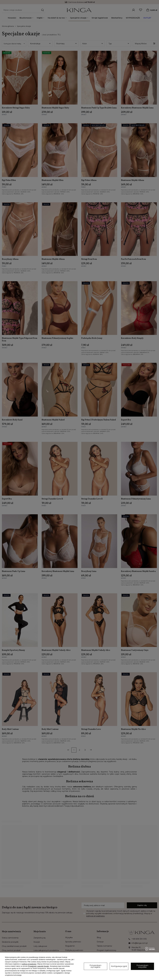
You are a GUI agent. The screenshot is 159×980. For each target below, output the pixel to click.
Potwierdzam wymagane (95, 966)
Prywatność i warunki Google (39, 966)
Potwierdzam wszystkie (142, 966)
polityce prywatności (29, 964)
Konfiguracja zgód (119, 966)
